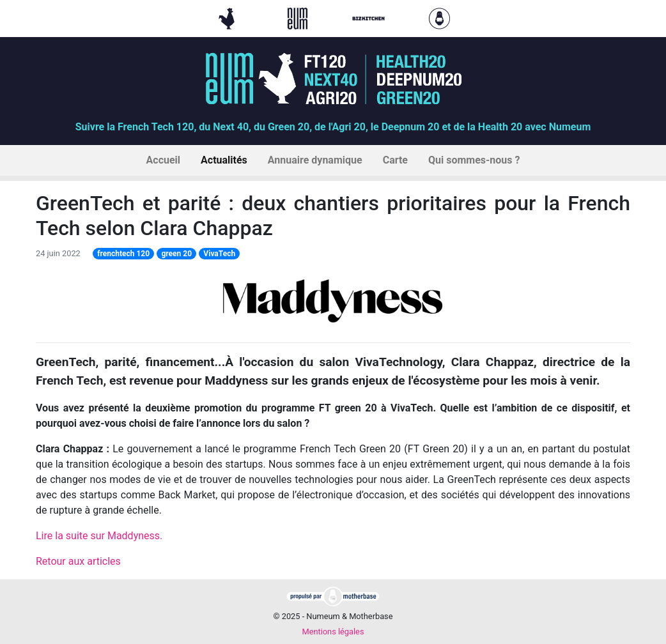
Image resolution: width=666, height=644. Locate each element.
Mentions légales (333, 632)
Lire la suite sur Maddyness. (99, 536)
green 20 (176, 254)
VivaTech (219, 254)
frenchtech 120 (123, 254)
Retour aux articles (78, 561)
